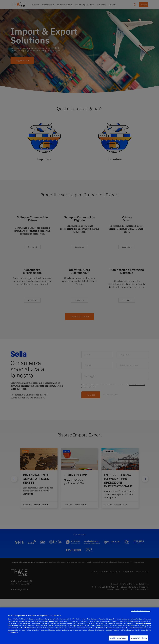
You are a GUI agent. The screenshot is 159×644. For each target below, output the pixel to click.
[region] (79, 626)
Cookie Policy (13, 632)
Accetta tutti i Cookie (139, 638)
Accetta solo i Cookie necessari (141, 611)
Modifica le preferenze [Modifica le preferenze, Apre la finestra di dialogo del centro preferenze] (118, 638)
